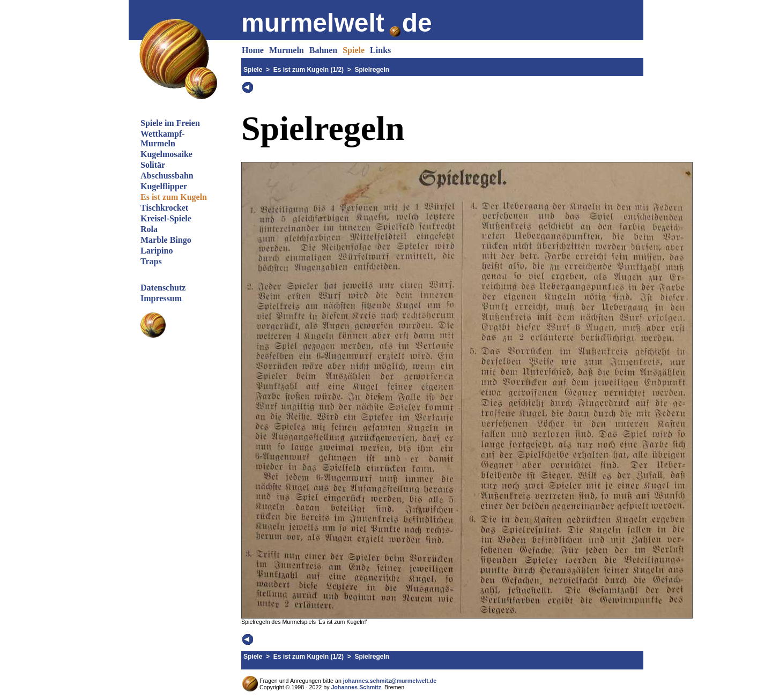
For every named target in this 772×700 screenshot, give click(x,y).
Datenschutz (163, 288)
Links (380, 50)
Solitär (153, 165)
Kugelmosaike (166, 154)
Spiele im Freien (170, 123)
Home (253, 50)
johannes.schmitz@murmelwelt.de (390, 681)
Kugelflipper (164, 186)
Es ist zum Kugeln (174, 197)
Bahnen (323, 50)
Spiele (354, 50)
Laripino (157, 251)
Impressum (161, 298)
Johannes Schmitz (356, 687)
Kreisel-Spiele (166, 218)
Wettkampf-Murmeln (163, 139)
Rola (149, 229)
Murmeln (287, 50)
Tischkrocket (164, 208)
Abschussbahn (167, 176)
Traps (151, 261)
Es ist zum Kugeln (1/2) (309, 70)
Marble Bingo (166, 240)
